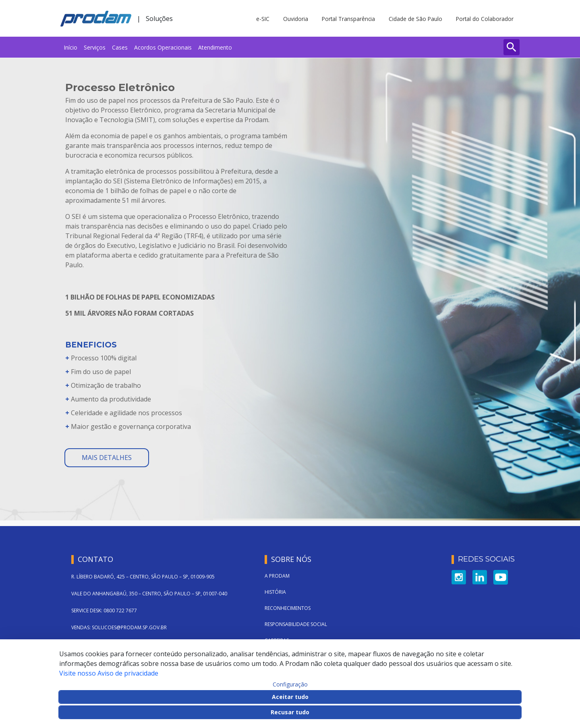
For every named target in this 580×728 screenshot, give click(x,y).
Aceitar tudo (290, 697)
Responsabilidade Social (296, 624)
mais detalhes (107, 458)
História (275, 592)
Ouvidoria (296, 19)
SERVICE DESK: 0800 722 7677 (104, 610)
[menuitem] (70, 47)
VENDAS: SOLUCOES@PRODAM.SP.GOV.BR (119, 627)
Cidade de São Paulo (415, 19)
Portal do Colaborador (485, 19)
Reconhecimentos (288, 608)
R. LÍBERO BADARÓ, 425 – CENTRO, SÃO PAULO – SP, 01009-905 (143, 577)
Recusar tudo (290, 712)
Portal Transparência (348, 19)
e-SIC (263, 19)
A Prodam (277, 576)
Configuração (290, 684)
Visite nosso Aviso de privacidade (109, 673)
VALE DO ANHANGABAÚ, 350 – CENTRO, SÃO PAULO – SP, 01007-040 (149, 594)
